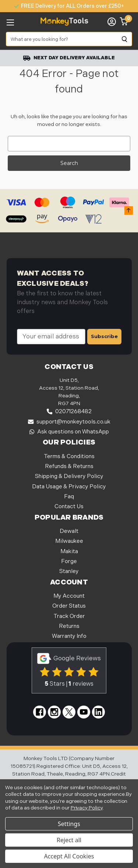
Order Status (69, 606)
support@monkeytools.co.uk (69, 422)
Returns (69, 626)
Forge (69, 561)
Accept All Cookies (69, 856)
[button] (129, 210)
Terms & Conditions (69, 456)
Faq (69, 497)
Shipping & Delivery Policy (69, 476)
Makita (69, 551)
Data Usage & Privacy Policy (69, 487)
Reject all (69, 840)
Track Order (69, 616)
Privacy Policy (87, 808)
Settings (69, 824)
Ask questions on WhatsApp (69, 432)
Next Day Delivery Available (69, 58)
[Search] (125, 39)
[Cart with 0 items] (124, 22)
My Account (69, 596)
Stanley (69, 571)
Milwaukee (69, 541)
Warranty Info (69, 636)
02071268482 (69, 412)
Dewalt (69, 531)
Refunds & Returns (69, 466)
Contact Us (69, 507)
